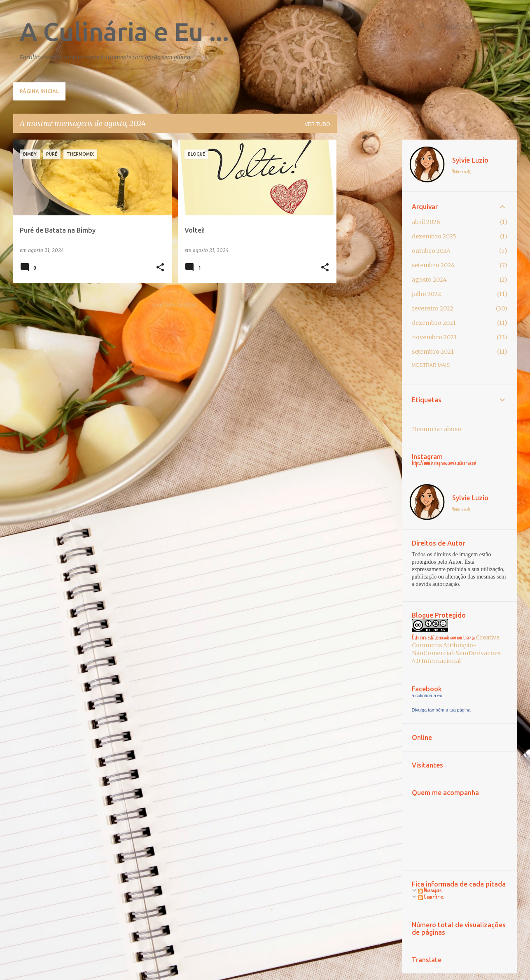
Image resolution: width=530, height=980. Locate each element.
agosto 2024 (429, 280)
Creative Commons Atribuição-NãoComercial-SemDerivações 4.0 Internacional (456, 649)
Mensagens (430, 891)
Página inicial (39, 91)
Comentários (431, 898)
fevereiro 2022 (433, 308)
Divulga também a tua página (441, 710)
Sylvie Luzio (470, 160)
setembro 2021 (433, 352)
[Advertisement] (369, 263)
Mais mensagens (175, 306)
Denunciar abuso (437, 429)
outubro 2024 (431, 251)
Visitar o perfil (461, 172)
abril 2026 (426, 222)
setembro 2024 (433, 265)
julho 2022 (426, 294)
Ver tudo (318, 124)
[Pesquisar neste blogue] (474, 26)
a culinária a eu (427, 695)
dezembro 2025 (434, 236)
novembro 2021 (434, 337)
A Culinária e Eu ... (124, 31)
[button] (160, 268)
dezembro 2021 (434, 323)
